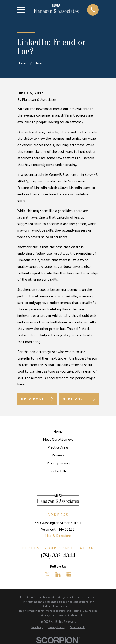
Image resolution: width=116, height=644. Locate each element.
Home (58, 431)
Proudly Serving (58, 463)
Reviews (58, 455)
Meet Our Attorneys (58, 439)
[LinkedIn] (58, 574)
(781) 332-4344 (58, 556)
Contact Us (58, 471)
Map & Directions (58, 536)
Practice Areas (58, 447)
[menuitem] (37, 627)
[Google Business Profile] (69, 574)
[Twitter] (47, 574)
